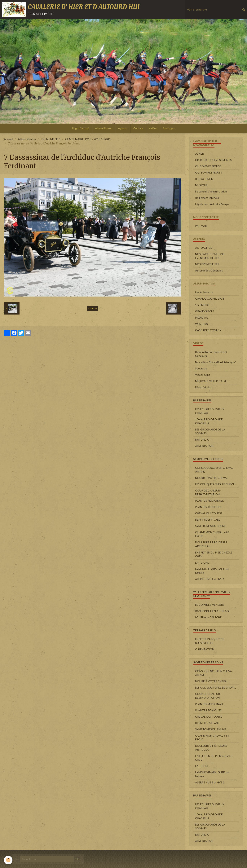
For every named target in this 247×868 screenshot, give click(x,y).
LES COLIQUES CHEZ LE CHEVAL (216, 484)
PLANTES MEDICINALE (210, 501)
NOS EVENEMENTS (207, 264)
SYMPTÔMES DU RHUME (211, 526)
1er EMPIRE (202, 305)
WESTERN (202, 324)
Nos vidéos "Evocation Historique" (215, 362)
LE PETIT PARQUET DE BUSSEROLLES (210, 641)
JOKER (199, 154)
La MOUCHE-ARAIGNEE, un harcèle (212, 571)
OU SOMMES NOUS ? (208, 166)
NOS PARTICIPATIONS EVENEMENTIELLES (210, 256)
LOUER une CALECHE (208, 617)
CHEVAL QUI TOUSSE (209, 513)
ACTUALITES (204, 248)
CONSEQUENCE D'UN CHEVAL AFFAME (214, 470)
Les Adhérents (204, 292)
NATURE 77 (202, 440)
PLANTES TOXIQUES (208, 507)
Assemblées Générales (209, 270)
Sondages (169, 128)
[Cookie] (8, 860)
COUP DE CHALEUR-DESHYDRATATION (208, 492)
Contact (138, 128)
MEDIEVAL (202, 317)
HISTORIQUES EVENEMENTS (213, 160)
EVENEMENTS (51, 139)
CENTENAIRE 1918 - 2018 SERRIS (88, 139)
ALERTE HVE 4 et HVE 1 (210, 579)
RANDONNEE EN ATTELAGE (213, 611)
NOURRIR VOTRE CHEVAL (212, 478)
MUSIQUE (201, 185)
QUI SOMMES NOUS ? (209, 172)
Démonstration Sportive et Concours (211, 354)
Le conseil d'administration (211, 191)
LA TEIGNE (202, 563)
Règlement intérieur (207, 198)
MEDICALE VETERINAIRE (211, 381)
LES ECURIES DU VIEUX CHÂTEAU (210, 411)
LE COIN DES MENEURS (210, 605)
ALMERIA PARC (205, 446)
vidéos (153, 128)
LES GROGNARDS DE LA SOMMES (210, 431)
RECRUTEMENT (205, 179)
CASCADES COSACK (208, 330)
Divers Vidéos (203, 387)
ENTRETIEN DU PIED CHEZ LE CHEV (214, 554)
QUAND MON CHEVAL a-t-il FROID (212, 534)
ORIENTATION (205, 649)
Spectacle (201, 368)
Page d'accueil (81, 128)
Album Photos (104, 128)
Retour (93, 308)
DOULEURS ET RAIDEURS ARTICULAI (211, 544)
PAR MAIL (201, 226)
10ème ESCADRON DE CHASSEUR (209, 421)
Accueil (8, 139)
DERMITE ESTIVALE (208, 520)
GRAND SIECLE (205, 311)
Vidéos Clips (203, 375)
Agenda (123, 128)
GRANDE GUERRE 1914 (210, 299)
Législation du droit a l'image (212, 204)
